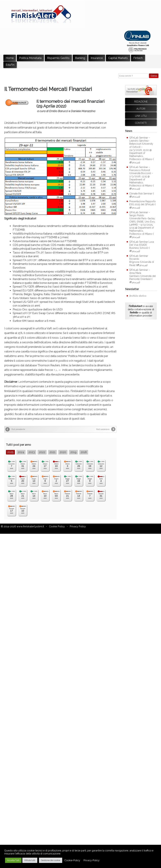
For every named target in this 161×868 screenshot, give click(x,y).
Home (10, 58)
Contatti (141, 123)
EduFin (10, 65)
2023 (32, 452)
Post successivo (103, 429)
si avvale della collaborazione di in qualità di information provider (141, 311)
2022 (42, 452)
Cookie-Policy (72, 860)
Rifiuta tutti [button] (30, 860)
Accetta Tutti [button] (13, 860)
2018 (84, 452)
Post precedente (18, 429)
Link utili (141, 116)
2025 (10, 452)
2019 (73, 452)
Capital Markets (118, 58)
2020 (63, 452)
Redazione (141, 102)
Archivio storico (138, 296)
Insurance (97, 58)
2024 (21, 452)
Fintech (138, 58)
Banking (80, 58)
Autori (141, 109)
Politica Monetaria (30, 58)
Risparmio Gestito (58, 58)
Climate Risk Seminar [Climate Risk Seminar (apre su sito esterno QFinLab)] (141, 194)
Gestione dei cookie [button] (51, 860)
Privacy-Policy (92, 860)
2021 (52, 452)
